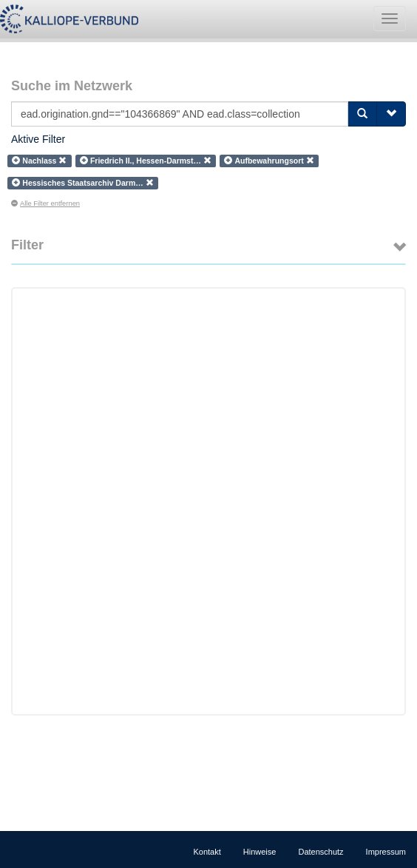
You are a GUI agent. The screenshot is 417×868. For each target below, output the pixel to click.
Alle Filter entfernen (45, 203)
